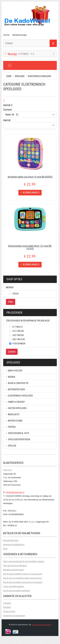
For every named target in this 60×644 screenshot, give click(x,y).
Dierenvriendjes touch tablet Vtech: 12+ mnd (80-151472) (30, 247)
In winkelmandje (30, 193)
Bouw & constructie (17, 383)
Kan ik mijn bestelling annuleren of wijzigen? (23, 582)
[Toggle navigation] (10, 65)
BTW (5, 549)
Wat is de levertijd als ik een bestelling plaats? (24, 561)
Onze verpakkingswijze (14, 586)
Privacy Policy (9, 611)
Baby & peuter (14, 371)
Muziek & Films (14, 421)
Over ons (7, 470)
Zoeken (12, 352)
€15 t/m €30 (18, 331)
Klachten (7, 607)
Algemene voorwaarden (14, 616)
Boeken (10, 377)
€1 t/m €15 (18, 327)
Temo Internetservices (41, 625)
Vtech (16, 294)
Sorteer (8, 110)
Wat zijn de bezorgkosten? (15, 566)
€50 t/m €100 (19, 339)
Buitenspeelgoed (16, 389)
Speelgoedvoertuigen (18, 439)
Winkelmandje (19, 35)
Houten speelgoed (16, 408)
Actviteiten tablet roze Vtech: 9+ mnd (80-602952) (30, 177)
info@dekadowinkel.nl (15, 492)
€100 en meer (19, 344)
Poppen (11, 427)
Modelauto (13, 414)
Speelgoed (20, 76)
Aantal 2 (8, 105)
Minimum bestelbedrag (14, 545)
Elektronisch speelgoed (39, 76)
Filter (11, 302)
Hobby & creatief (15, 402)
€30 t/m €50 (18, 335)
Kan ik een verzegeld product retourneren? (23, 578)
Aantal (7, 120)
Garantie (7, 603)
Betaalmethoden (11, 540)
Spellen (11, 446)
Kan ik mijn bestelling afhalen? (17, 591)
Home (6, 35)
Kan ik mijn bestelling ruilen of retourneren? (23, 574)
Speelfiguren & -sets (18, 433)
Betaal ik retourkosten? (14, 570)
